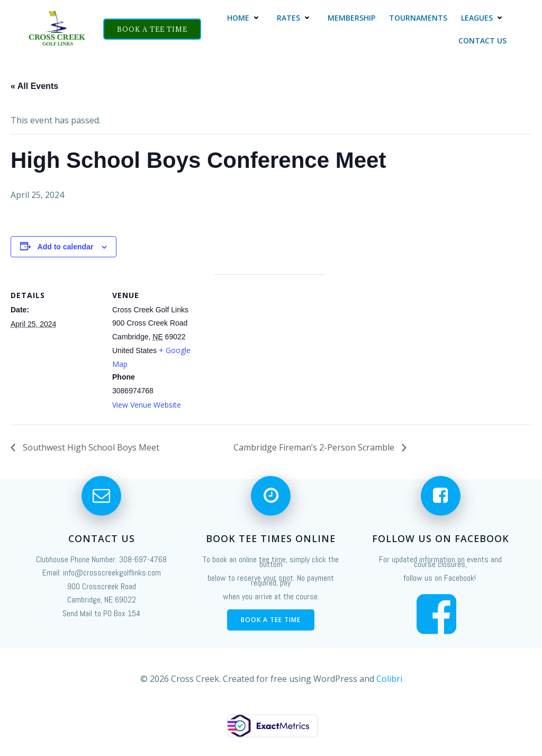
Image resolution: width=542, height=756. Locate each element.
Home (246, 18)
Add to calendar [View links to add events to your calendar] (66, 247)
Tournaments (419, 18)
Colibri (389, 694)
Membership (352, 18)
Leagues (484, 18)
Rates (296, 18)
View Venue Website (147, 405)
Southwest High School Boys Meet (90, 447)
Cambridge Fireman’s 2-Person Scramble (315, 447)
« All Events (34, 86)
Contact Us (483, 40)
